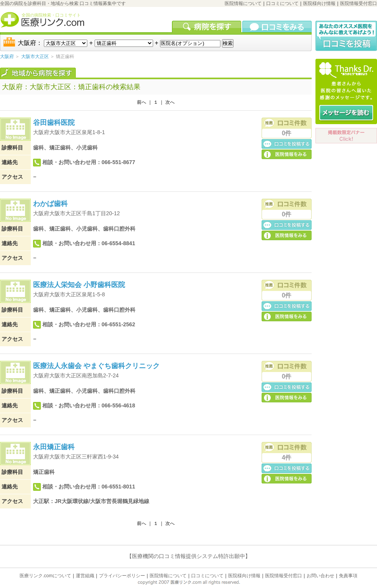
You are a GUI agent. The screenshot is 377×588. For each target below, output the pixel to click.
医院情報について (243, 3)
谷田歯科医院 (54, 123)
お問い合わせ (320, 576)
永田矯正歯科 (54, 447)
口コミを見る (277, 27)
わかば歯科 (50, 204)
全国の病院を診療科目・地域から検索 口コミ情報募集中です (63, 3)
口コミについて (282, 3)
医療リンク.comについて (45, 576)
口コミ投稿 (287, 144)
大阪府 (7, 56)
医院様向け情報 (319, 3)
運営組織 (85, 576)
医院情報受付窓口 (359, 3)
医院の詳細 (287, 154)
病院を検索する (207, 27)
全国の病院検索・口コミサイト (51, 15)
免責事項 (348, 576)
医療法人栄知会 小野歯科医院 (79, 285)
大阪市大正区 (35, 56)
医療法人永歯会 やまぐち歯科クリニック (96, 366)
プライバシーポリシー (122, 576)
